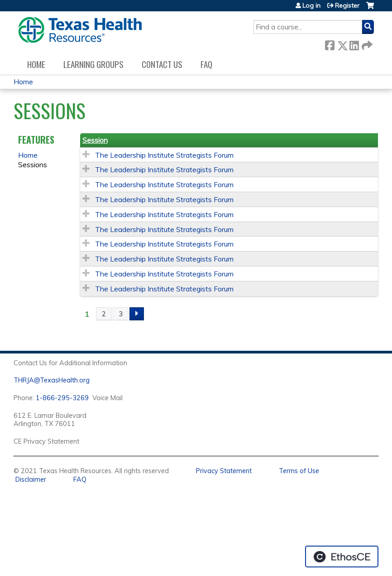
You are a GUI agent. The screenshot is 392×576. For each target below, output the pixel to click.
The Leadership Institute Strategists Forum (164, 155)
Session (95, 140)
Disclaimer (31, 479)
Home (36, 64)
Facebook (330, 44)
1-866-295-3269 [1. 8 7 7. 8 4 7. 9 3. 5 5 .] (62, 398)
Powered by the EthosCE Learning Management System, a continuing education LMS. (342, 557)
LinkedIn (354, 44)
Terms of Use (299, 471)
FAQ (206, 64)
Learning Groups (93, 64)
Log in (311, 5)
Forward (366, 44)
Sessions (33, 165)
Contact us (162, 64)
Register (347, 5)
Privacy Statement (224, 471)
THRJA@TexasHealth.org (52, 380)
